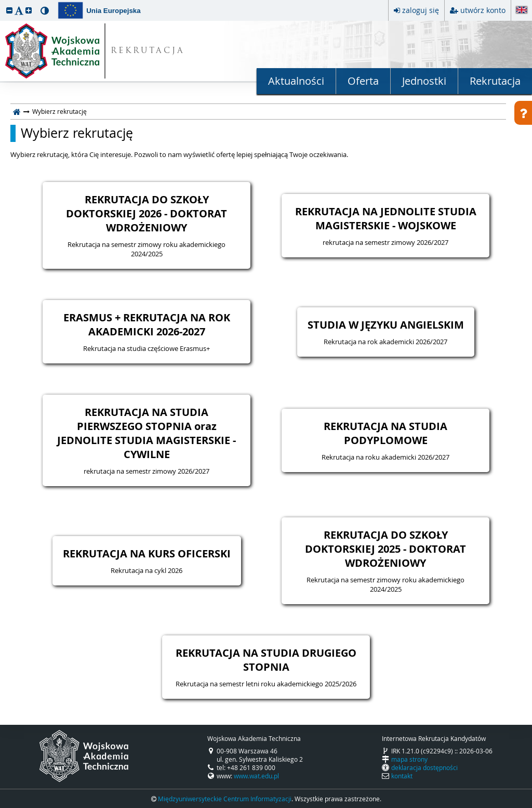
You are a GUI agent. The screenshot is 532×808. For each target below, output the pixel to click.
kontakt (402, 776)
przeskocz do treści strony (3, 3)
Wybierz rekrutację (77, 133)
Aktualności (296, 81)
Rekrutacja (495, 81)
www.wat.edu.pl (256, 776)
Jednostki (424, 81)
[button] (9, 10)
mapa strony (409, 759)
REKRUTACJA (148, 51)
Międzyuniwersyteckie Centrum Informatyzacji (225, 799)
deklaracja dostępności (424, 767)
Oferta (363, 81)
